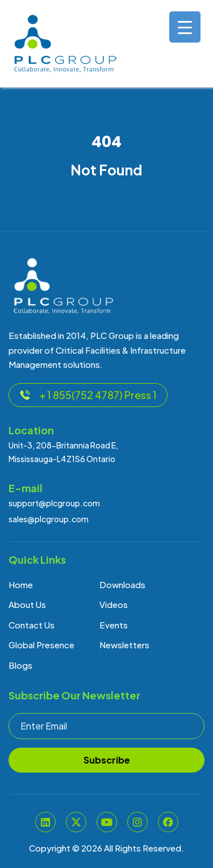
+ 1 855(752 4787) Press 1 (88, 395)
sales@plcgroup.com (49, 519)
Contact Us (32, 625)
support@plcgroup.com (54, 503)
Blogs (20, 665)
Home (21, 584)
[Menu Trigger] (185, 27)
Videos (114, 604)
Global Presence (41, 645)
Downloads (122, 584)
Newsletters (124, 645)
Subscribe (107, 760)
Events (114, 625)
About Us (27, 604)
